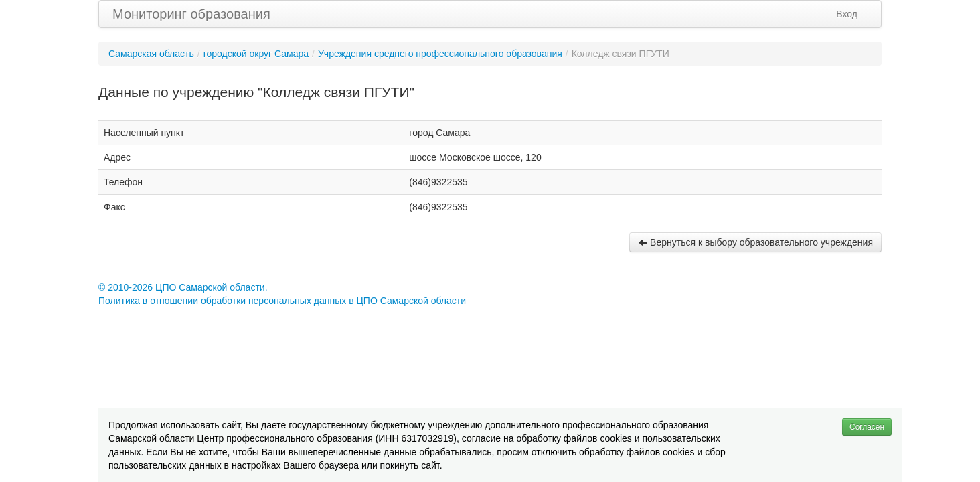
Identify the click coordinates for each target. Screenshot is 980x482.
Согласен (867, 427)
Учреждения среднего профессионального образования (440, 54)
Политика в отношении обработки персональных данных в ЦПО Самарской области (282, 301)
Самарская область (151, 54)
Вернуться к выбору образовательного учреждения (755, 242)
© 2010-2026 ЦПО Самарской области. (183, 287)
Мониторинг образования (191, 14)
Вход (847, 14)
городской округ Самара (256, 54)
